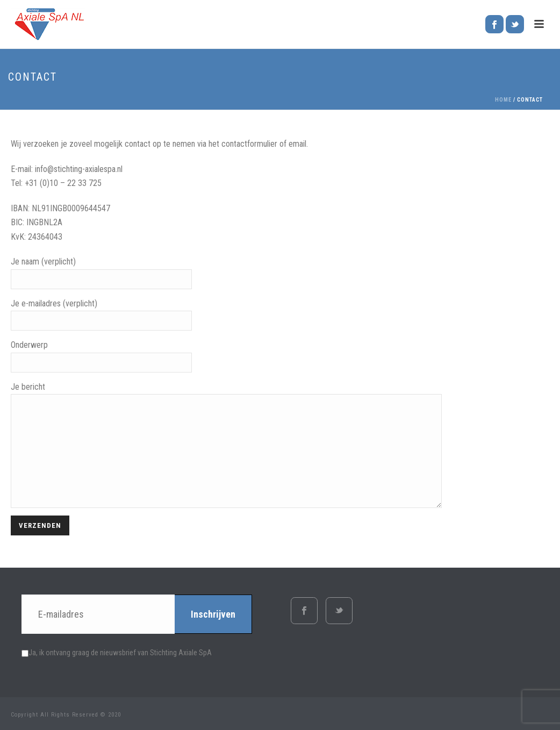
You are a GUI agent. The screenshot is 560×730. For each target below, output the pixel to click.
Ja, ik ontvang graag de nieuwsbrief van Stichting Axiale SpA (117, 653)
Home (503, 100)
